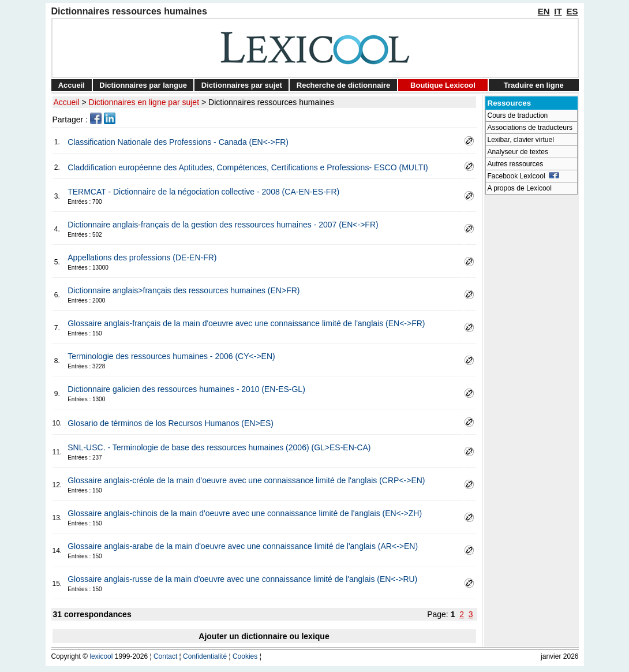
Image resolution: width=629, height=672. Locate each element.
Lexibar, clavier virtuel (521, 140)
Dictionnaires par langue (143, 85)
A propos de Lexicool (520, 188)
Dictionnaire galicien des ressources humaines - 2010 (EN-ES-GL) (186, 389)
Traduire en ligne (534, 85)
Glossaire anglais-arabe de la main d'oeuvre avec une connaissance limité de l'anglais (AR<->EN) (243, 546)
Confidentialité (205, 656)
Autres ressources (516, 164)
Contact (165, 656)
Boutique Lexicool (443, 85)
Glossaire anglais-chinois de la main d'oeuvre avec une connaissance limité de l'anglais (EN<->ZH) (245, 513)
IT (558, 11)
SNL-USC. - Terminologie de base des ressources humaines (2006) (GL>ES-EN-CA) (219, 447)
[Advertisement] (531, 373)
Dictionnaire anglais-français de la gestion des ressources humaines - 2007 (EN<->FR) (223, 225)
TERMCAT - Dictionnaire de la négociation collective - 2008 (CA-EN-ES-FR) (203, 192)
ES (572, 11)
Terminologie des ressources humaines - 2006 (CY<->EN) (171, 356)
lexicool (101, 656)
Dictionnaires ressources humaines (271, 102)
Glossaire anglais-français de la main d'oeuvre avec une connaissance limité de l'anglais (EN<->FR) (246, 323)
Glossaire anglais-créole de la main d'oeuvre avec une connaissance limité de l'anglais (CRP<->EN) (246, 480)
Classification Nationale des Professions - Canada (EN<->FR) (178, 142)
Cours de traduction (518, 115)
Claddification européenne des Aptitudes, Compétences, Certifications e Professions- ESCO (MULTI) (248, 167)
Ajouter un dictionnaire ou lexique (264, 636)
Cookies (245, 656)
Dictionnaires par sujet (242, 85)
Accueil (72, 85)
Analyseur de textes (518, 152)
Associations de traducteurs (530, 128)
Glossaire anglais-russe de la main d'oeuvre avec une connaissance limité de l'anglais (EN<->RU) (242, 579)
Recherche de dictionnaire (344, 85)
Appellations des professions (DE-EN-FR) (142, 257)
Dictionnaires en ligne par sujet (144, 102)
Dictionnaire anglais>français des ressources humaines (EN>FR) (184, 290)
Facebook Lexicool (524, 176)
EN (544, 11)
